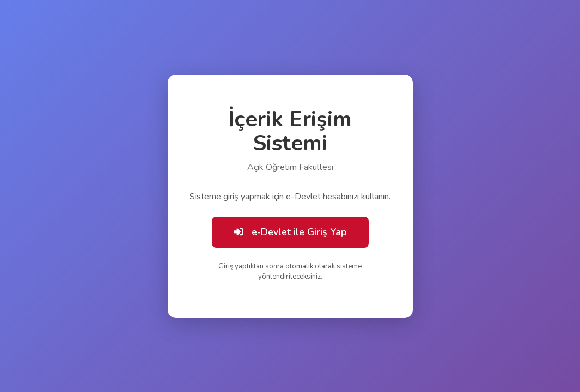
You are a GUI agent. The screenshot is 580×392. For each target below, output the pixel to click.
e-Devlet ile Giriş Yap (290, 232)
